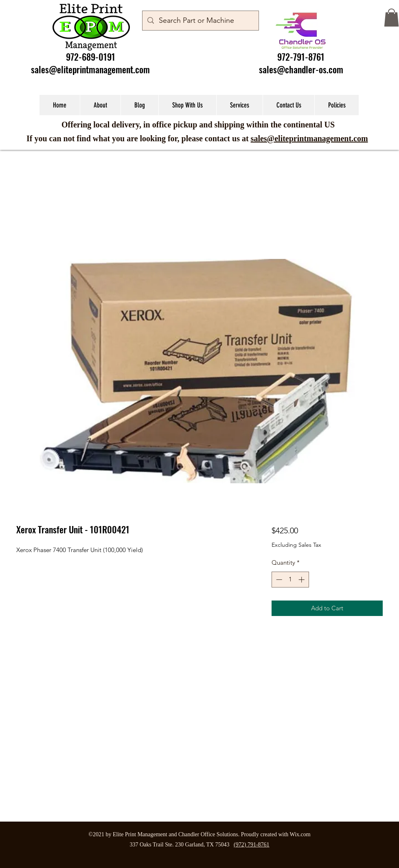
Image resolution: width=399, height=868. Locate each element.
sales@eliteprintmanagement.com (90, 69)
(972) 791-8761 (252, 845)
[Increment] (302, 580)
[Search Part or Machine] (200, 21)
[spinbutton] (290, 580)
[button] (391, 18)
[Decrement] (278, 580)
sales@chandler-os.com (301, 69)
